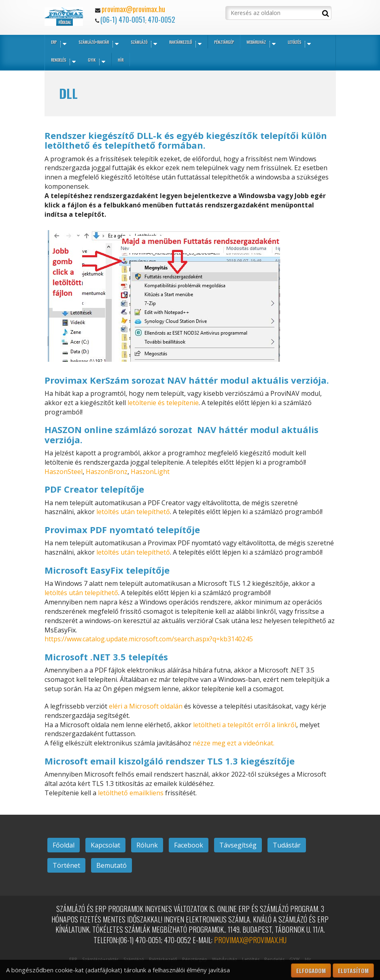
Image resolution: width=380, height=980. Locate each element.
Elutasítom (353, 970)
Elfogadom (311, 970)
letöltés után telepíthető (133, 512)
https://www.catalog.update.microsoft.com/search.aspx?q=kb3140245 (149, 639)
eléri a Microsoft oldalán (146, 706)
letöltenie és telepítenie (163, 403)
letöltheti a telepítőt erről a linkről (245, 725)
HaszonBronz (107, 472)
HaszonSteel (64, 472)
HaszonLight (150, 472)
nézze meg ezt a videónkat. (234, 743)
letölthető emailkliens (131, 793)
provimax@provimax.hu (133, 9)
